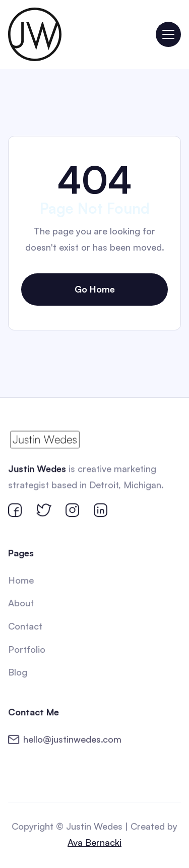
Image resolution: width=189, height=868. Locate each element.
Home (21, 581)
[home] (35, 34)
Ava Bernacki (94, 842)
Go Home (95, 289)
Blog (18, 672)
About (21, 603)
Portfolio (27, 649)
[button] (168, 34)
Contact (25, 626)
